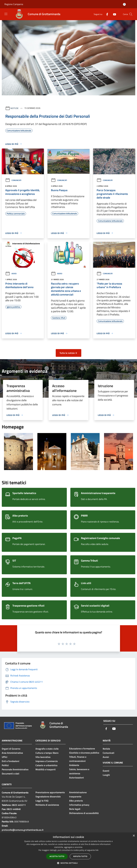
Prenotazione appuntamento (50, 792)
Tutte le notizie (68, 353)
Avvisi (11, 274)
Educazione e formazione (82, 749)
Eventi (106, 771)
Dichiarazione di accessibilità (84, 813)
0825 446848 (14, 809)
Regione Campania (14, 4)
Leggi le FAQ (42, 801)
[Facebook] (106, 14)
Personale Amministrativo (15, 769)
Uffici (5, 757)
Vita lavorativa (43, 757)
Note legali (75, 809)
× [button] (134, 836)
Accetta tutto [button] (57, 856)
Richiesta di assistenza (47, 805)
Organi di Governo (11, 749)
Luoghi (106, 775)
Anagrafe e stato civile (47, 749)
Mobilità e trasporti (46, 769)
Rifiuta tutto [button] (80, 856)
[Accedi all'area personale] (124, 4)
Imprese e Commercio (47, 761)
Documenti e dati (10, 774)
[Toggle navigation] (6, 14)
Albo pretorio (76, 801)
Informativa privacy (79, 805)
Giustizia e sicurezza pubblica (84, 753)
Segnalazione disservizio (48, 796)
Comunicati (13, 180)
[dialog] (68, 850)
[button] (69, 863)
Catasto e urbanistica (46, 765)
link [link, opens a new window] (97, 850)
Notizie (15, 108)
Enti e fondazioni (10, 761)
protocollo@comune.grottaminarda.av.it (23, 830)
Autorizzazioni (76, 778)
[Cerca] (131, 14)
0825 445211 (19, 805)
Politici (5, 765)
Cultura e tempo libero (47, 753)
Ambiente (74, 765)
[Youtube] (113, 14)
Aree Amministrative (12, 753)
